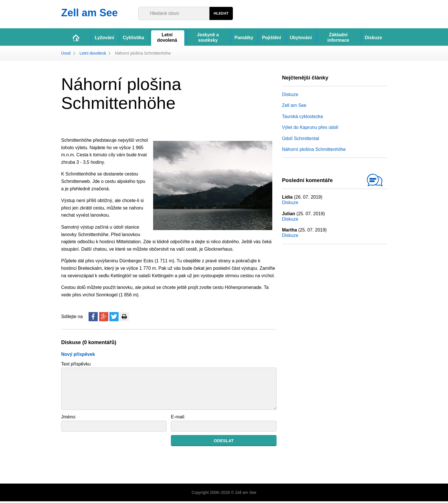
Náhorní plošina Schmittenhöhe (314, 151)
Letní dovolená (93, 55)
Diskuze (290, 96)
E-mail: (178, 419)
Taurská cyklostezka (302, 118)
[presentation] (105, 448)
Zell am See (294, 107)
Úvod (66, 55)
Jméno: (69, 419)
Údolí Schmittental (301, 140)
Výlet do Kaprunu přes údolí (310, 129)
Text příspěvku (76, 365)
